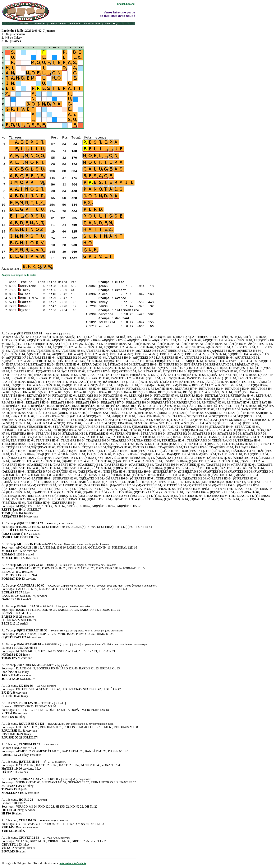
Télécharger (39, 24)
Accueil (24, 24)
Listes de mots (92, 24)
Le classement (58, 24)
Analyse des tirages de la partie (19, 275)
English (121, 4)
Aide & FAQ (111, 24)
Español (131, 4)
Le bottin (75, 24)
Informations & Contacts (73, 863)
